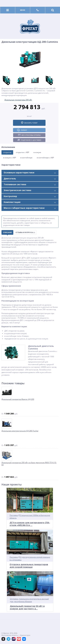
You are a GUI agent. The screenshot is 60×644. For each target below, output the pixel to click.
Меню (23, 10)
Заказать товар (29, 123)
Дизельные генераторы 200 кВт (18, 100)
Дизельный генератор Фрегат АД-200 (18, 399)
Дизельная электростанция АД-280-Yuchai (20, 431)
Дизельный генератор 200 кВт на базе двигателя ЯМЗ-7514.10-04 (29, 464)
